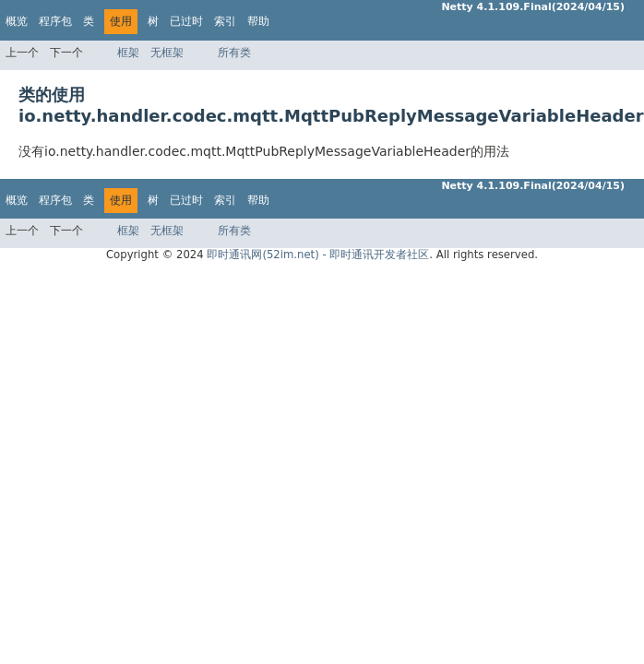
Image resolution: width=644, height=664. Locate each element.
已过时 (186, 21)
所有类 (234, 53)
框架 (128, 53)
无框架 (167, 53)
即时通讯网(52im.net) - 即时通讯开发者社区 (318, 255)
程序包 (55, 21)
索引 (225, 21)
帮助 (258, 21)
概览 (17, 21)
